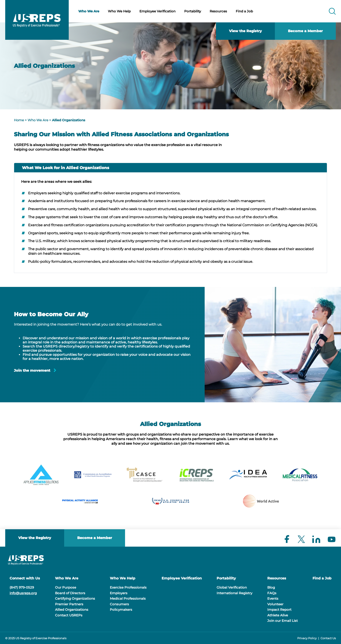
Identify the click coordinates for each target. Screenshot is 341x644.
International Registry (234, 593)
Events (273, 598)
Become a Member (305, 31)
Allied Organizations (69, 120)
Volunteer (275, 604)
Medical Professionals (128, 598)
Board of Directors (70, 593)
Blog (271, 587)
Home (19, 120)
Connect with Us (25, 578)
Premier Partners (69, 604)
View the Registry (245, 31)
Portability (193, 11)
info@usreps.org (23, 593)
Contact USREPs (69, 615)
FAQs (272, 593)
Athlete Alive (278, 615)
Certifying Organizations (75, 598)
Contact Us (328, 638)
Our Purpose (66, 587)
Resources (218, 11)
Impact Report (279, 610)
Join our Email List (282, 621)
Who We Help (119, 11)
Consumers (119, 604)
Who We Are (89, 11)
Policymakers (121, 610)
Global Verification (232, 587)
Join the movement (32, 370)
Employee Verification (157, 11)
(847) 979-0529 (22, 587)
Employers (119, 593)
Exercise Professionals (128, 587)
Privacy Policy (307, 638)
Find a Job (244, 11)
